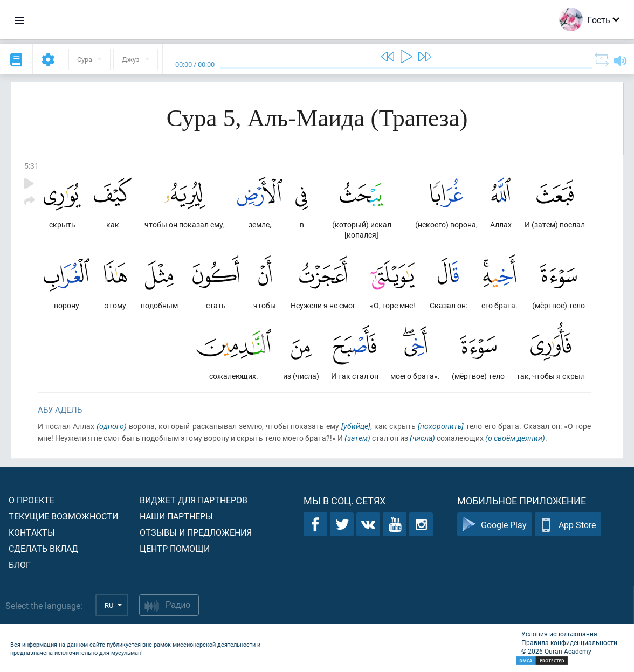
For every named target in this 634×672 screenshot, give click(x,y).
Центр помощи (175, 548)
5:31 (32, 166)
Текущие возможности (63, 516)
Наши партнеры (176, 516)
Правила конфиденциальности (569, 642)
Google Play (495, 525)
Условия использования (559, 634)
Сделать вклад (43, 548)
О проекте (32, 500)
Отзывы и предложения (196, 532)
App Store (568, 525)
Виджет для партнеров (194, 500)
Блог (20, 564)
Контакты (32, 532)
